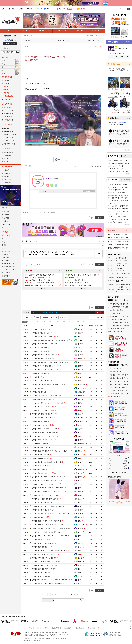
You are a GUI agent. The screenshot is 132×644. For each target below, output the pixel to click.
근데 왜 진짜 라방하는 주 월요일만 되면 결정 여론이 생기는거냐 (53, 580)
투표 (84, 322)
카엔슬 (80, 333)
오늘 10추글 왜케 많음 (41, 458)
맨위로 (91, 264)
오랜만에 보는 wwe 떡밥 (41, 576)
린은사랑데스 (82, 388)
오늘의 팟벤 (6, 218)
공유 (75, 166)
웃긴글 (71, 322)
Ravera (80, 514)
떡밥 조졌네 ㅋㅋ (39, 388)
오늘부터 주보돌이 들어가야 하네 (44, 543)
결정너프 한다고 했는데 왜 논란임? (45, 344)
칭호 (63, 191)
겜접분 (80, 370)
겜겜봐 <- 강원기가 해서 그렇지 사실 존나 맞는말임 (49, 536)
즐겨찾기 (64, 317)
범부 (80, 536)
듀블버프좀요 (82, 525)
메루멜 (80, 462)
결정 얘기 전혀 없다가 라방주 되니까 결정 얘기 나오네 (50, 362)
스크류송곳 (81, 392)
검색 (18, 52)
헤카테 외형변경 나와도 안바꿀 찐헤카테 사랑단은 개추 (51, 340)
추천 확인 (98, 166)
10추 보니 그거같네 (40, 444)
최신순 (35, 241)
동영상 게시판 (6, 162)
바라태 (80, 355)
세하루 (80, 344)
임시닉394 (81, 528)
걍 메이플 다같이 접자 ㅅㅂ (42, 503)
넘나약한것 (81, 455)
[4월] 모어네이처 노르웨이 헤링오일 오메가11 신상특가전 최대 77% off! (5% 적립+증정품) (119, 241)
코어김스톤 (81, 466)
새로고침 (101, 241)
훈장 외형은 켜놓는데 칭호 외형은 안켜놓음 (47, 477)
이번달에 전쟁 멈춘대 (41, 547)
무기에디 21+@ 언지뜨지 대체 (43, 436)
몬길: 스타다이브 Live (121, 49)
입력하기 (99, 312)
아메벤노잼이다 (39, 469)
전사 (3, 61)
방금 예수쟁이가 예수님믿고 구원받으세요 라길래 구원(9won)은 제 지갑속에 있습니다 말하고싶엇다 (64, 514)
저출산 (80, 521)
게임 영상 (5, 254)
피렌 (79, 569)
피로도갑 (81, 517)
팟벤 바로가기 (6, 236)
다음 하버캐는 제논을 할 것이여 (44, 414)
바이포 (80, 510)
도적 (3, 70)
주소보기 (25, 36)
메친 (80, 410)
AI (44, 322)
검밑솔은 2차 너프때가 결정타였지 (44, 429)
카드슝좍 (81, 499)
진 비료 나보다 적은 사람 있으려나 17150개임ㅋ (49, 384)
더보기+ (60, 271)
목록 (94, 46)
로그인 (121, 9)
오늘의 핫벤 (6, 215)
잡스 (80, 580)
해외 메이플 (6, 176)
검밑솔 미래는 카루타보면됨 (43, 359)
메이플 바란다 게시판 (8, 141)
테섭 (50, 322)
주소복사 (25, 213)
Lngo (80, 429)
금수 (80, 481)
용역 (80, 436)
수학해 (80, 492)
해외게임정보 (6, 251)
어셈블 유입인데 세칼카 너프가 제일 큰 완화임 (48, 491)
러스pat (80, 351)
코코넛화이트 (81, 484)
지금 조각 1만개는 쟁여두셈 (42, 418)
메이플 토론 (6, 170)
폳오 (80, 425)
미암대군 (81, 558)
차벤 (3, 242)
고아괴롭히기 (81, 340)
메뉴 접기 (89, 191)
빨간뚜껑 (81, 565)
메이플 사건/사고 (7, 173)
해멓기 (79, 503)
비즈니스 (39, 628)
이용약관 (46, 628)
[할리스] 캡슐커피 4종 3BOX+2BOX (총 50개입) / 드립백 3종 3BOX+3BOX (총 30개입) (119, 234)
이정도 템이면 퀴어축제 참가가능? (44, 355)
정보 (78, 322)
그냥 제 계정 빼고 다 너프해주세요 (44, 554)
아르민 (80, 414)
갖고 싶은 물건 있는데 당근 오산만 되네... (47, 495)
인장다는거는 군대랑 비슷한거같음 (45, 432)
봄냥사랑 (81, 473)
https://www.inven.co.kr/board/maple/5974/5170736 (43, 213)
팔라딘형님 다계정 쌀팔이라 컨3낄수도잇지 (47, 488)
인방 (64, 322)
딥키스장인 (27, 41)
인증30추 (55, 317)
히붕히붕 (81, 396)
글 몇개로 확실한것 (40, 373)
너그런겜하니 (81, 407)
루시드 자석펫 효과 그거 (41, 447)
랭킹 (54, 191)
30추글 (46, 317)
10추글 (37, 317)
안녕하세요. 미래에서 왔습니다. (44, 410)
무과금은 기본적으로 (40, 466)
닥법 (80, 381)
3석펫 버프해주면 (39, 329)
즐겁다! (36, 377)
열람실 (80, 399)
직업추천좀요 (82, 385)
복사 (32, 36)
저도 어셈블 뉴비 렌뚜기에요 (43, 381)
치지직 (4, 239)
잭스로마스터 (82, 421)
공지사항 (100, 628)
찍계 (80, 488)
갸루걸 (80, 377)
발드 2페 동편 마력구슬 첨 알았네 (44, 558)
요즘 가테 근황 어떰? (40, 455)
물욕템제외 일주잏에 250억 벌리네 (45, 569)
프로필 (44, 191)
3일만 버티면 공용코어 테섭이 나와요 (45, 480)
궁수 (3, 67)
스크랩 (79, 166)
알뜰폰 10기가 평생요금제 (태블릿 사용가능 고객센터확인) (119, 245)
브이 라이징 (6, 260)
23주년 (38, 322)
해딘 (79, 337)
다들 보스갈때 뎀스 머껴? (42, 473)
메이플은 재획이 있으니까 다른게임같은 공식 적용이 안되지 (52, 451)
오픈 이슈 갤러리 (7, 212)
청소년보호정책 (67, 628)
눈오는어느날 (82, 469)
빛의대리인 (81, 477)
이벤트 (57, 322)
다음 (81, 595)
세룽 (80, 495)
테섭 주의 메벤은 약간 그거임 (43, 565)
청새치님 (80, 403)
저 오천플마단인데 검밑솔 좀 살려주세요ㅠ (47, 583)
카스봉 (79, 573)
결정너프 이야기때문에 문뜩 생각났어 (45, 366)
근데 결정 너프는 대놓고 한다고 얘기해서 (47, 462)
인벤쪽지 (48, 185)
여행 (3, 248)
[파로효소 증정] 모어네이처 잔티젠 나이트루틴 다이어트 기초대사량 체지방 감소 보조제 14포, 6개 (119, 248)
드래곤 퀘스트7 (7, 273)
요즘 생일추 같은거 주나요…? (43, 337)
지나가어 (81, 329)
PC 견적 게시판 (7, 224)
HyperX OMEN (6, 257)
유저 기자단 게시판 (8, 120)
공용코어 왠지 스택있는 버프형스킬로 (45, 396)
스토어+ (128, 64)
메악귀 (80, 440)
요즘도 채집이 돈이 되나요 (42, 573)
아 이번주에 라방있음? (41, 347)
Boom (80, 576)
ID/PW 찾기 (14, 48)
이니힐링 (52, 185)
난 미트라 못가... (39, 351)
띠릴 (80, 373)
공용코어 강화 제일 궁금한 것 (43, 440)
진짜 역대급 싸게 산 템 (41, 333)
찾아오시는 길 (91, 628)
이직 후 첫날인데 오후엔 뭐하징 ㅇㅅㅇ (46, 370)
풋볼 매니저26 (6, 276)
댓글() (99, 46)
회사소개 (31, 628)
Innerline (80, 447)
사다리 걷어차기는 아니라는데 (43, 510)
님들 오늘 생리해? (40, 539)
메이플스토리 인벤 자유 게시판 (96, 36)
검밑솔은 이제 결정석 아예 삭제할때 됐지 (47, 521)
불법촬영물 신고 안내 (80, 628)
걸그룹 (4, 245)
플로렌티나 (81, 359)
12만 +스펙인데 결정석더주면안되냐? (45, 499)
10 (77, 595)
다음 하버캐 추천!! (40, 517)
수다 (31, 322)
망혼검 (80, 366)
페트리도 (80, 506)
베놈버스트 (81, 562)
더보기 (56, 185)
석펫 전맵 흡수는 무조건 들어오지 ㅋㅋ (46, 484)
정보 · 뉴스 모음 (7, 108)
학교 (80, 458)
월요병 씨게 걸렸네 (40, 392)
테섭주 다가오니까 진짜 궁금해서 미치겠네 (47, 506)
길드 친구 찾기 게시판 (8, 144)
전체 (25, 322)
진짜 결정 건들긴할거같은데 (43, 399)
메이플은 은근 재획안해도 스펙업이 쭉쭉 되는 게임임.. (50, 525)
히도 (79, 362)
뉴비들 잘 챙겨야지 (40, 421)
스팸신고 (91, 166)
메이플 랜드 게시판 (8, 138)
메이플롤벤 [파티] (7, 182)
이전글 (38, 264)
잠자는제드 (81, 547)
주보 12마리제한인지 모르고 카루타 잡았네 (47, 532)
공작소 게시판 (6, 158)
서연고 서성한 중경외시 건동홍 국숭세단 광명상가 (49, 551)
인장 (35, 192)
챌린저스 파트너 (7, 99)
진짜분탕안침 (82, 418)
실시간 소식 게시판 (8, 111)
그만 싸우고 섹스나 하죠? (42, 407)
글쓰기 (99, 308)
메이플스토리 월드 (7, 179)
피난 (80, 540)
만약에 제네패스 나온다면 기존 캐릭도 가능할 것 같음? (51, 528)
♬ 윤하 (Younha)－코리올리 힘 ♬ (47, 312)
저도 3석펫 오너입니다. (41, 425)
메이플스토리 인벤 (10, 36)
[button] (41, 289)
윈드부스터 (81, 451)
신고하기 (85, 166)
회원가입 (6, 48)
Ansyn (79, 551)
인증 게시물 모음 (7, 117)
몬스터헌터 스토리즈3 (8, 267)
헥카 (80, 432)
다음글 (30, 264)
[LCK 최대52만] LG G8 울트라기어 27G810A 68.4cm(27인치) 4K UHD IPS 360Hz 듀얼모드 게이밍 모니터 (119, 238)
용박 (80, 348)
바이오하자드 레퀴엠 (8, 270)
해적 (3, 73)
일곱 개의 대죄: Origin (8, 264)
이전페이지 (83, 264)
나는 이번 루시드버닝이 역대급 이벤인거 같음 (48, 403)
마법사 (4, 64)
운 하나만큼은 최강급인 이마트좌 (44, 562)
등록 (99, 254)
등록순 (30, 241)
